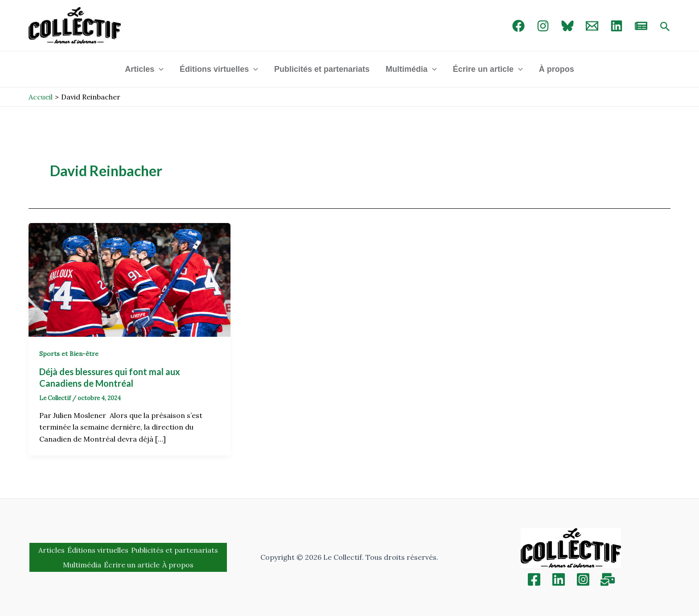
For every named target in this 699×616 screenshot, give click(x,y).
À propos (557, 69)
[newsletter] (641, 26)
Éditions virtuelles (219, 69)
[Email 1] (592, 26)
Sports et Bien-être (69, 354)
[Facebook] (518, 26)
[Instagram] (543, 26)
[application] (159, 69)
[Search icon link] (665, 27)
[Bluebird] (567, 26)
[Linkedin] (559, 579)
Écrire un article (488, 69)
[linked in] (617, 26)
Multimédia (411, 69)
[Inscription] (608, 579)
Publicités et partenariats (322, 69)
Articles (144, 69)
